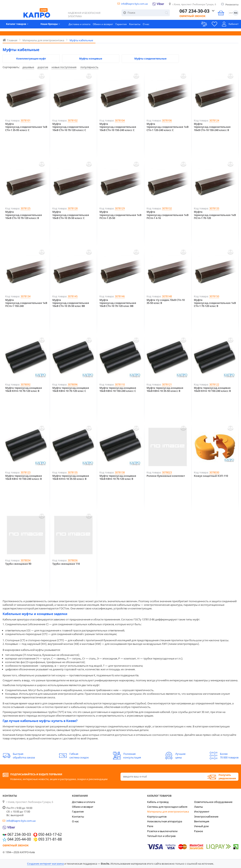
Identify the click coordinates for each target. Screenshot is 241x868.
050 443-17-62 (50, 835)
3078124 (214, 120)
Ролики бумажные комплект (166, 476)
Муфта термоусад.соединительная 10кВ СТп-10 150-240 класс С (118, 127)
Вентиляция (202, 821)
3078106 (167, 120)
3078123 (26, 472)
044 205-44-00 (19, 839)
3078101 (26, 120)
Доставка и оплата (85, 26)
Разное (198, 831)
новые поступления (64, 67)
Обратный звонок (192, 17)
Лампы (198, 807)
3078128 (73, 208)
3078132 (167, 208)
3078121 (167, 384)
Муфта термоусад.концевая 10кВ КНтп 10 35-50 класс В (71, 477)
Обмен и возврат (110, 26)
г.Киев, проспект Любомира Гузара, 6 (191, 5)
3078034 (26, 560)
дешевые (28, 67)
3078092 (26, 384)
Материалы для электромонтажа (168, 812)
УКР (231, 14)
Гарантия (129, 26)
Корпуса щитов (157, 817)
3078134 (26, 296)
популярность (89, 67)
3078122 (214, 384)
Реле (150, 826)
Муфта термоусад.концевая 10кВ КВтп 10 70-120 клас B (118, 477)
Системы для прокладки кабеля (167, 807)
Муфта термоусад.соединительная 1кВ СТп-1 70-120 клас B (215, 303)
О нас (155, 26)
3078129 (120, 208)
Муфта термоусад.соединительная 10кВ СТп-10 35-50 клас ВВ (71, 303)
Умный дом (201, 826)
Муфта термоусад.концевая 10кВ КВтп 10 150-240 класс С (118, 390)
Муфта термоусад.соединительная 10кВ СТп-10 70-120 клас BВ (118, 303)
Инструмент (202, 812)
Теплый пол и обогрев (161, 836)
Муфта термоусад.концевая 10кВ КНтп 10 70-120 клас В (24, 390)
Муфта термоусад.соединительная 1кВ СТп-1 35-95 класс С (26, 127)
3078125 (26, 208)
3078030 (214, 472)
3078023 (167, 472)
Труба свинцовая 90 (18, 564)
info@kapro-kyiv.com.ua (126, 4)
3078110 (120, 384)
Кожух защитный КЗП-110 (211, 476)
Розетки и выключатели (162, 831)
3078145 (73, 296)
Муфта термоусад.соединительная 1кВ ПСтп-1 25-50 (120, 215)
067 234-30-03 (194, 12)
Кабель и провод (158, 802)
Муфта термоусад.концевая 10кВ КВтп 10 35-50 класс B (165, 390)
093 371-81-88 (50, 839)
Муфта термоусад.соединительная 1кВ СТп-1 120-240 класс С (168, 127)
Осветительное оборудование (213, 802)
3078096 (73, 384)
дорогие (43, 67)
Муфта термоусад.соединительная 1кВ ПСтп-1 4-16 (168, 215)
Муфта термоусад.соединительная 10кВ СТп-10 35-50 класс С (71, 215)
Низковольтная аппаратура (165, 821)
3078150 (214, 296)
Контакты (143, 26)
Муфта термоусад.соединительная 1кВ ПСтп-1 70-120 (215, 215)
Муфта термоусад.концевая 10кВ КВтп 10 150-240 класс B (24, 477)
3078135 (73, 472)
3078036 (73, 560)
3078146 (120, 296)
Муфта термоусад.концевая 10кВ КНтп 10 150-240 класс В (212, 390)
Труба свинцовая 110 (66, 564)
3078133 (214, 208)
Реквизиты (231, 5)
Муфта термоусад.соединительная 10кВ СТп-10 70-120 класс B (24, 215)
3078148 (167, 296)
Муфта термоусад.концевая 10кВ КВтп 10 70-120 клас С (71, 390)
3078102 (73, 120)
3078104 (120, 120)
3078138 (120, 472)
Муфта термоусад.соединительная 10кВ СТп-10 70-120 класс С (71, 127)
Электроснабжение (206, 817)
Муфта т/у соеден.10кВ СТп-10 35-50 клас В (166, 302)
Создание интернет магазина (45, 864)
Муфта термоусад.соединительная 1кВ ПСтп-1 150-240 (26, 303)
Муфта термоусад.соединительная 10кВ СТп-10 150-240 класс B (212, 127)
